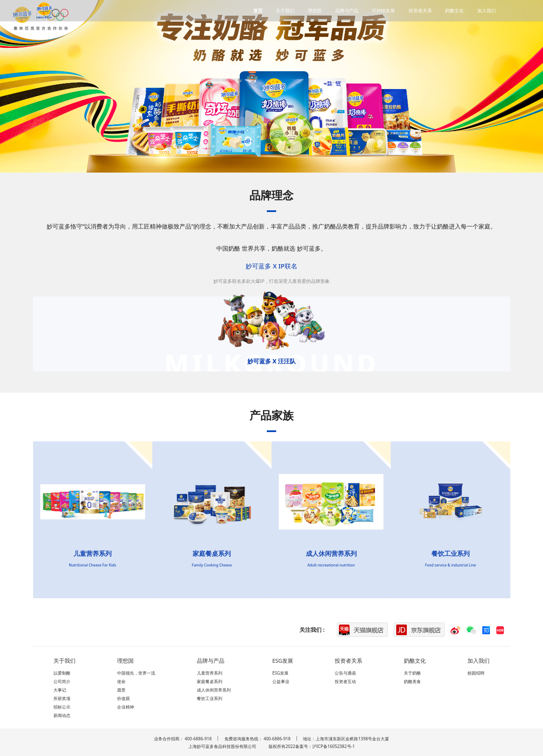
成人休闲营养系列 (214, 690)
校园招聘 (476, 673)
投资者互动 (345, 681)
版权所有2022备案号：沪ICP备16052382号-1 (312, 746)
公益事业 (281, 681)
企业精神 (126, 707)
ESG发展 (280, 673)
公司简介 (62, 681)
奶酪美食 (412, 681)
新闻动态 (62, 715)
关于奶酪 (412, 673)
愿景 (121, 690)
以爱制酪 (62, 673)
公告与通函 (345, 673)
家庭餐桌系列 (210, 681)
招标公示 (62, 707)
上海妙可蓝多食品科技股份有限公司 (222, 746)
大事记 (60, 690)
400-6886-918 (198, 739)
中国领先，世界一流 (136, 673)
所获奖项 (62, 698)
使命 (121, 681)
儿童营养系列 (210, 673)
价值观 (123, 698)
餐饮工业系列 (210, 698)
